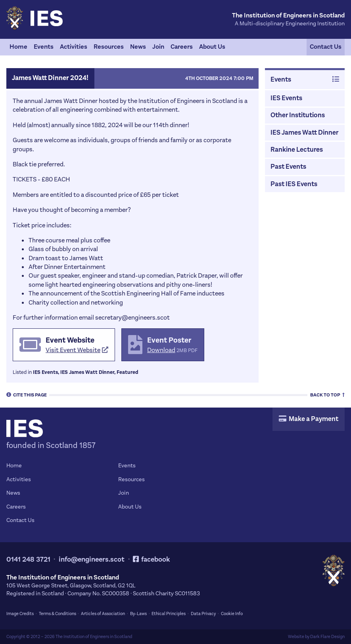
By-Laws (138, 614)
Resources (109, 47)
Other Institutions (298, 115)
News (138, 47)
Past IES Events (294, 184)
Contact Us (326, 47)
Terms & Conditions (58, 614)
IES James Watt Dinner (304, 133)
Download (161, 350)
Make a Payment (309, 419)
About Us (212, 47)
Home (18, 47)
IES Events (286, 98)
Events (44, 47)
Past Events (288, 167)
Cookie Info (232, 614)
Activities (74, 47)
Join (158, 47)
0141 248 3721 (28, 559)
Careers (182, 47)
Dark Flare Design (327, 637)
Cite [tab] (27, 394)
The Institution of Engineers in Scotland (94, 637)
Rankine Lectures (297, 150)
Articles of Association (103, 614)
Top (327, 394)
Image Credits (20, 614)
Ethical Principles (169, 614)
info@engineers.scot (92, 559)
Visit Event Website (77, 350)
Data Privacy (203, 614)
